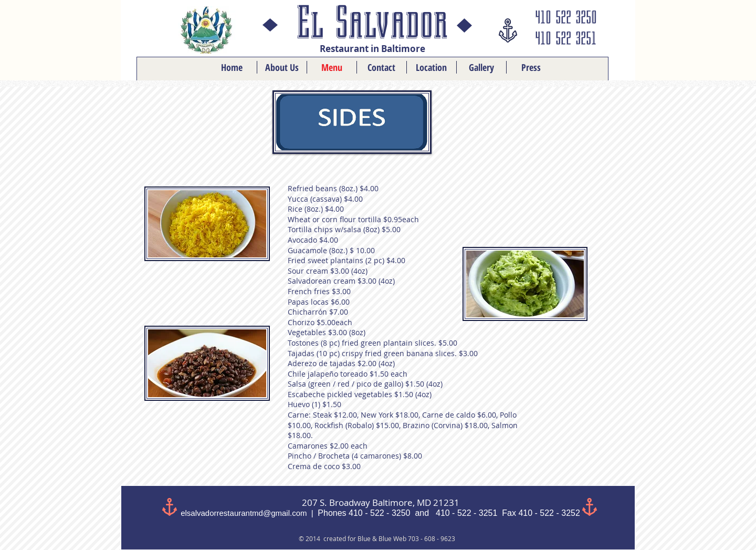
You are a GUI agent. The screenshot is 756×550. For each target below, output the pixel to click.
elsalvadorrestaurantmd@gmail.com (244, 513)
